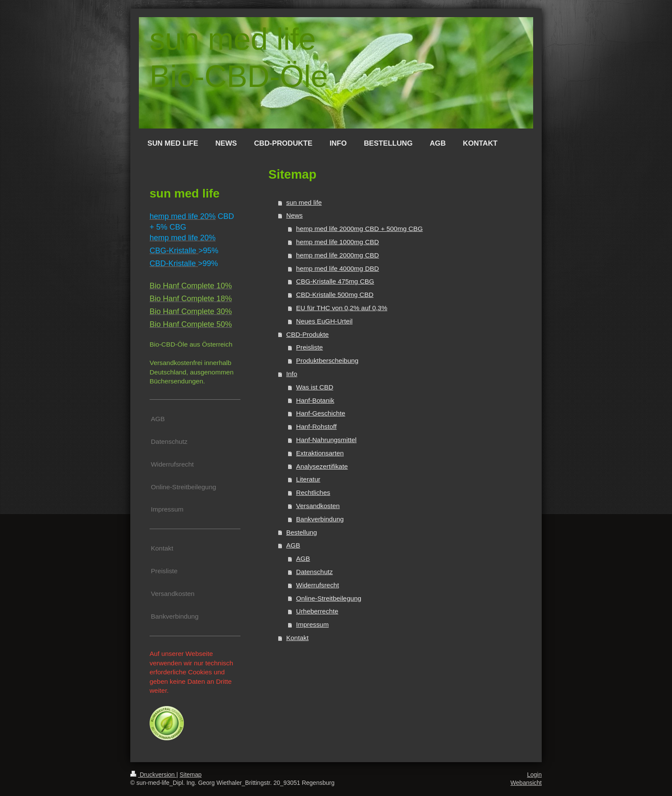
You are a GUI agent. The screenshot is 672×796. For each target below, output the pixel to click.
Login (534, 775)
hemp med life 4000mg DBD (337, 268)
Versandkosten (318, 506)
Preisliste (309, 347)
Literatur (308, 479)
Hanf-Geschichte (321, 413)
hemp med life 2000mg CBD (337, 255)
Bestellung (302, 532)
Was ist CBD (315, 387)
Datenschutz (315, 572)
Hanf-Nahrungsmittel (326, 440)
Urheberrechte (317, 611)
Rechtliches (313, 492)
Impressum (312, 624)
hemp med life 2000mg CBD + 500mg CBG (360, 229)
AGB (293, 545)
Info (292, 374)
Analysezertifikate (322, 466)
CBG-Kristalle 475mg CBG (335, 281)
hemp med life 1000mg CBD (337, 242)
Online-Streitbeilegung (329, 598)
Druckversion (153, 775)
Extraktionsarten (320, 453)
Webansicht (526, 783)
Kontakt (297, 638)
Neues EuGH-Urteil (324, 321)
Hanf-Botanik (315, 400)
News (294, 215)
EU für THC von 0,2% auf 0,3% (342, 308)
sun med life (304, 202)
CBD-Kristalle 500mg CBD (335, 295)
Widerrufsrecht (318, 585)
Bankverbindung (320, 519)
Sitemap (190, 775)
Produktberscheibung (327, 361)
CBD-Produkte (307, 334)
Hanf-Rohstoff (316, 426)
